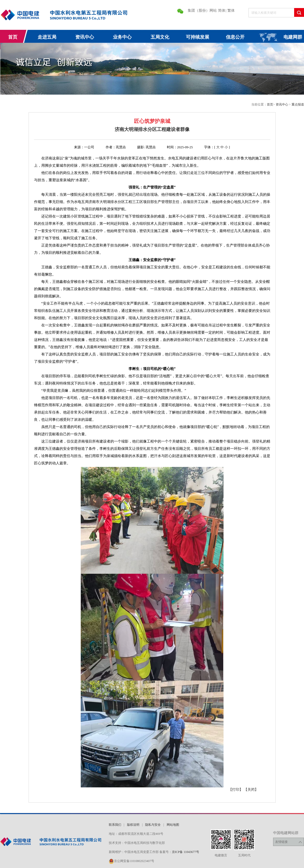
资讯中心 (85, 37)
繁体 (231, 10)
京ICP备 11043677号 (185, 852)
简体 (222, 10)
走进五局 (47, 37)
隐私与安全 (153, 825)
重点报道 (298, 104)
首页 (13, 37)
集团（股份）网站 (202, 10)
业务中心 (122, 37)
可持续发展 (198, 37)
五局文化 (160, 37)
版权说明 (133, 825)
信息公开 (235, 37)
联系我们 (115, 825)
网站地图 (173, 825)
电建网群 (293, 37)
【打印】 (236, 790)
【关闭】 (251, 790)
